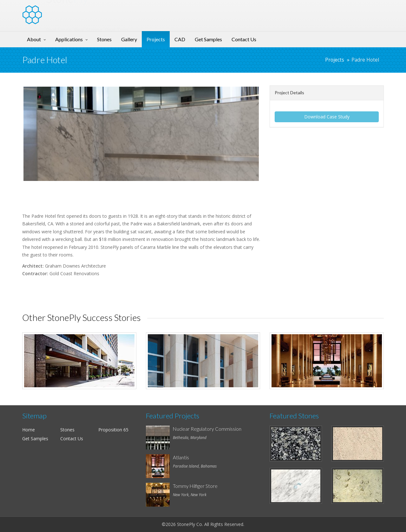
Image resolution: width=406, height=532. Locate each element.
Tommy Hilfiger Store (195, 486)
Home (29, 430)
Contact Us (244, 39)
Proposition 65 (113, 430)
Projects (156, 39)
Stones (104, 39)
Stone (67, 11)
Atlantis (181, 457)
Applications (69, 39)
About (34, 39)
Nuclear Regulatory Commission (207, 429)
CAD (180, 39)
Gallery (129, 39)
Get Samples (208, 39)
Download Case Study (327, 117)
